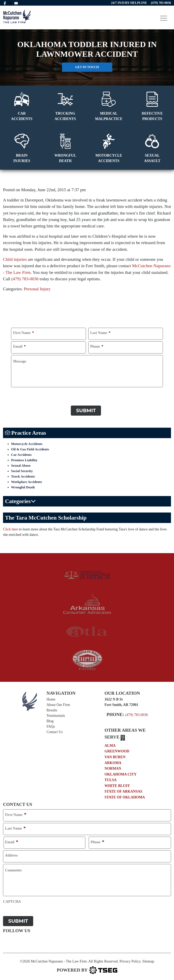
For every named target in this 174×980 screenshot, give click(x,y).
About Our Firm (58, 704)
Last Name (100, 333)
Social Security (22, 470)
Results (52, 709)
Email (19, 346)
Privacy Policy (130, 959)
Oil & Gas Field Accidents (30, 448)
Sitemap (148, 959)
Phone (97, 346)
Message (20, 361)
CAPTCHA (20, 393)
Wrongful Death (23, 486)
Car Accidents (21, 454)
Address (11, 854)
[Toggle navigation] (164, 18)
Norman (113, 767)
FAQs (51, 725)
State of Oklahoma (125, 796)
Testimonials (56, 715)
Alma (110, 744)
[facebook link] (5, 3)
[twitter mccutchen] (11, 3)
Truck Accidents (23, 475)
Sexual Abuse (21, 465)
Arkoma (113, 762)
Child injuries (15, 259)
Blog (50, 720)
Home (51, 698)
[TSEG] (87, 968)
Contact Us (55, 731)
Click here (10, 528)
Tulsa (111, 779)
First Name (23, 333)
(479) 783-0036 (25, 279)
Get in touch (87, 67)
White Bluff (117, 785)
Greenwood (117, 750)
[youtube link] (16, 3)
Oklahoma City (121, 773)
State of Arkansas (124, 790)
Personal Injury (37, 289)
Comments (13, 869)
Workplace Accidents (26, 481)
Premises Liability (24, 459)
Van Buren (115, 756)
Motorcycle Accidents (27, 443)
